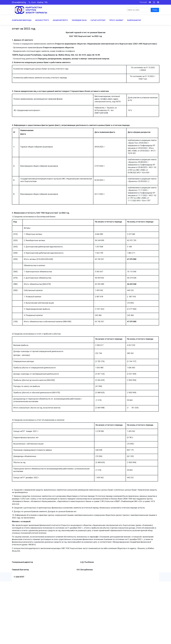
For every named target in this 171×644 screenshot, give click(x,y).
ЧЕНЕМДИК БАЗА (79, 20)
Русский (143, 2)
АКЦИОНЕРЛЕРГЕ (60, 20)
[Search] (138, 10)
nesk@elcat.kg (20, 2)
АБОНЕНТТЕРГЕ (42, 20)
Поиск (155, 10)
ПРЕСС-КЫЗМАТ (116, 20)
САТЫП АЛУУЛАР (98, 20)
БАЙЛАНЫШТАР (134, 20)
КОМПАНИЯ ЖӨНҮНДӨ (22, 20)
